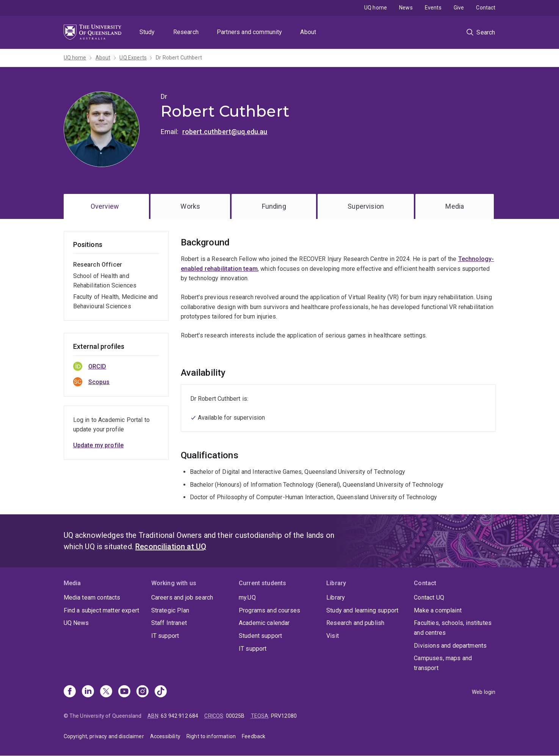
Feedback (254, 736)
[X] (106, 692)
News (406, 8)
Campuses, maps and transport (443, 663)
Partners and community (250, 32)
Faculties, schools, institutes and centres (453, 628)
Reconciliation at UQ (171, 547)
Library (336, 597)
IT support (165, 636)
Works (190, 206)
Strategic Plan (170, 610)
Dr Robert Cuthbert (179, 58)
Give (459, 8)
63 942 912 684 (179, 716)
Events (433, 8)
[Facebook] (70, 692)
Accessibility (165, 736)
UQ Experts (133, 58)
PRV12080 (284, 716)
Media (455, 206)
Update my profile (99, 445)
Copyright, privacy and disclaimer (104, 736)
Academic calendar (264, 623)
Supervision (366, 206)
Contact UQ (429, 597)
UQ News (76, 623)
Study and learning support (362, 610)
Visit (333, 636)
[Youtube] (124, 692)
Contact (486, 8)
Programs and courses (269, 610)
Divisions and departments (450, 646)
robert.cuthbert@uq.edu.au (225, 132)
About (308, 32)
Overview (105, 206)
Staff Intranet (169, 623)
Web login (484, 692)
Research (186, 32)
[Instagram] (142, 692)
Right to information (211, 736)
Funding (274, 206)
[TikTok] (161, 692)
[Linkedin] (88, 692)
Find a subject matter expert (101, 610)
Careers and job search (182, 597)
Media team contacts (92, 597)
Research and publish (355, 623)
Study (147, 32)
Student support (260, 636)
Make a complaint (438, 610)
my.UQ (247, 597)
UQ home (376, 8)
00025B (235, 716)
